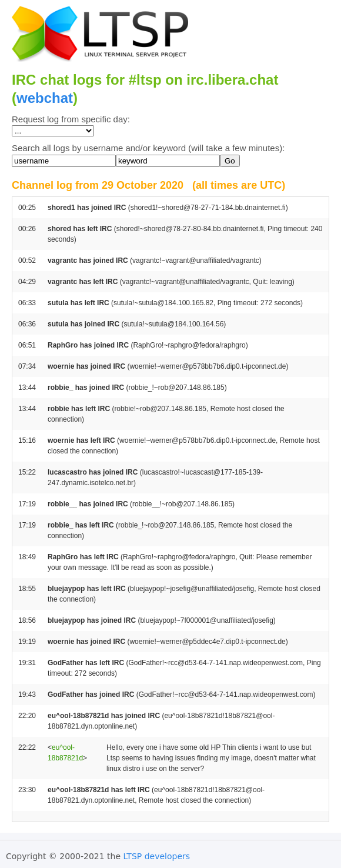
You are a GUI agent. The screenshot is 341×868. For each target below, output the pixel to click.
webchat (45, 98)
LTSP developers (157, 856)
